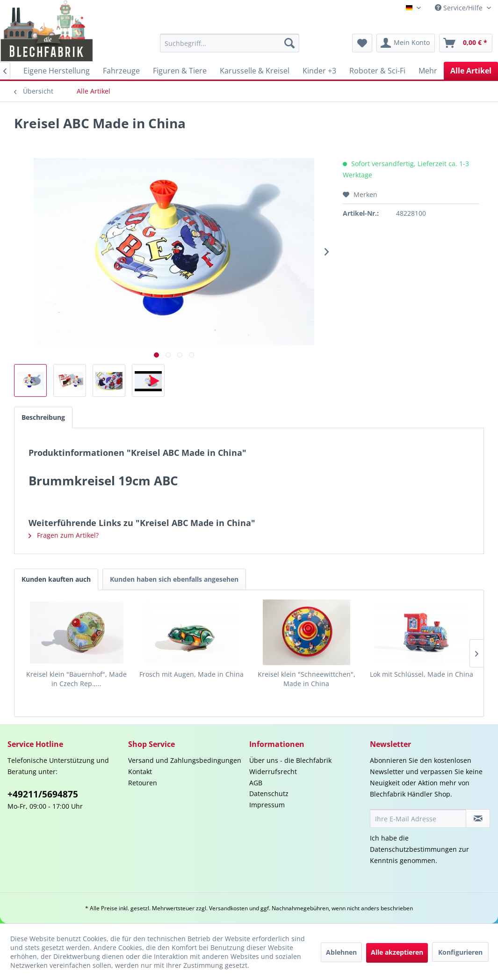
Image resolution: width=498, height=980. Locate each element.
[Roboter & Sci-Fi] (377, 71)
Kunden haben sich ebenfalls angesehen (174, 579)
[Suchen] (289, 43)
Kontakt (140, 772)
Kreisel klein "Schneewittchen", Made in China (307, 679)
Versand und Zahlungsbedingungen (185, 760)
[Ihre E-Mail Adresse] (418, 819)
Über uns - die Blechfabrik (290, 760)
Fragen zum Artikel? (64, 535)
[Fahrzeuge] (121, 71)
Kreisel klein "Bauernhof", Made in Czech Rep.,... (76, 679)
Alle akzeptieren (397, 952)
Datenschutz (269, 794)
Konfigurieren (460, 952)
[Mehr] (428, 71)
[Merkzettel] (362, 43)
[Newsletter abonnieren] (478, 819)
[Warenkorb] (466, 43)
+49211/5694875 (43, 794)
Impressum (267, 805)
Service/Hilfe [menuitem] (460, 8)
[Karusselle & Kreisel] (255, 71)
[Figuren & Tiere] (180, 71)
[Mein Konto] (406, 43)
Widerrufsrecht (273, 772)
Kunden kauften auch (56, 579)
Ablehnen (341, 952)
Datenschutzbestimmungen (413, 849)
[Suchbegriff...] (230, 43)
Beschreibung (43, 417)
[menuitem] (230, 43)
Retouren (143, 783)
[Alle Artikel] (471, 71)
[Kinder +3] (319, 71)
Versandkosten (228, 908)
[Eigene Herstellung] (57, 71)
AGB (256, 783)
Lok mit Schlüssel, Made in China (422, 674)
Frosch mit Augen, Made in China (191, 674)
